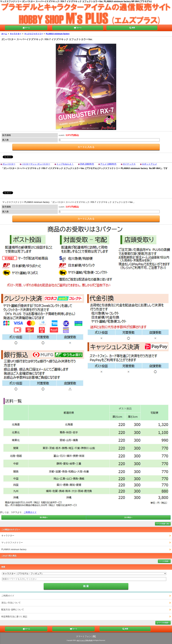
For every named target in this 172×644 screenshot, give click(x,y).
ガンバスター (9, 164)
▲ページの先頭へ (163, 623)
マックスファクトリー (34, 34)
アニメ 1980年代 (108, 164)
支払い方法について (11, 603)
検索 (132, 28)
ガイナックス (129, 164)
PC (94, 636)
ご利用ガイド (30, 512)
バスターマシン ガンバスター (36, 164)
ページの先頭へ (164, 561)
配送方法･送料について (13, 610)
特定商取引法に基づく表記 (14, 617)
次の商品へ (128, 517)
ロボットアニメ (149, 164)
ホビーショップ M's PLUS (85, 640)
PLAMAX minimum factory (58, 34)
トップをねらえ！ (65, 164)
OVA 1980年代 (87, 164)
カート (78, 28)
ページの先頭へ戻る (163, 524)
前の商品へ (44, 517)
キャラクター (16, 34)
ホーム (26, 28)
